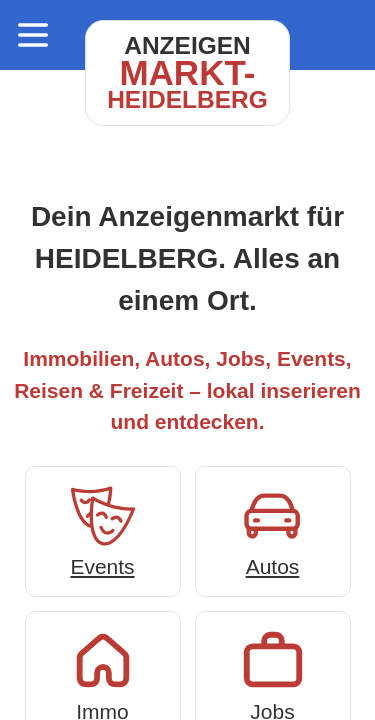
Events (103, 529)
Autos (273, 529)
